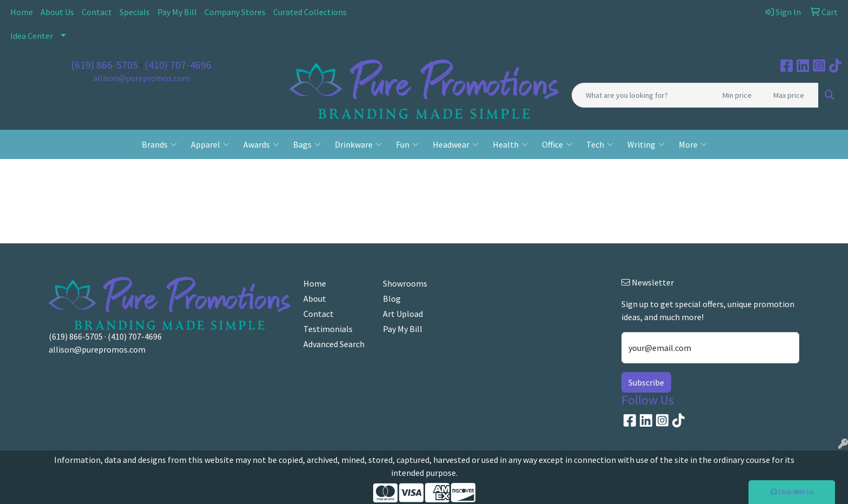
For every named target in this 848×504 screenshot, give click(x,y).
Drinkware (358, 144)
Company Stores (235, 12)
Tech (600, 144)
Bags (307, 144)
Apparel (210, 144)
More (693, 144)
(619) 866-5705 (104, 65)
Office (557, 144)
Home (22, 12)
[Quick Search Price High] (793, 95)
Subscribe (646, 382)
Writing (646, 144)
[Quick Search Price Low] (742, 95)
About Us (57, 12)
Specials (135, 12)
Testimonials (328, 329)
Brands (159, 144)
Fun (407, 144)
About (315, 299)
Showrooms (405, 283)
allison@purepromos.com (141, 78)
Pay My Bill (177, 12)
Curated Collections (310, 12)
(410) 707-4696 (178, 65)
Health (510, 144)
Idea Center (32, 36)
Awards (261, 144)
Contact (97, 12)
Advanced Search (334, 344)
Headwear (456, 144)
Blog (392, 299)
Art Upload (403, 314)
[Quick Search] (644, 95)
